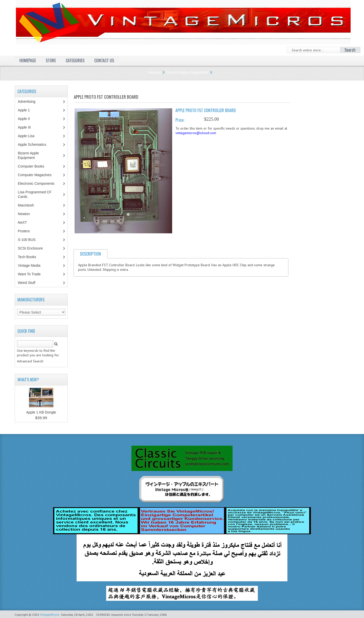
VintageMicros (50, 615)
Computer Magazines (38, 175)
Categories (75, 60)
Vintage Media (32, 265)
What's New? (28, 380)
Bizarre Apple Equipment (188, 72)
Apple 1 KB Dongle (41, 412)
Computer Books (35, 166)
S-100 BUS (29, 240)
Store (51, 60)
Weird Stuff (29, 283)
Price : (180, 120)
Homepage (28, 60)
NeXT (22, 222)
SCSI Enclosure (33, 248)
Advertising (29, 101)
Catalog (154, 72)
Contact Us (104, 60)
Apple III (27, 127)
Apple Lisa (30, 136)
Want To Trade (29, 274)
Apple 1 (27, 110)
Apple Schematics (35, 145)
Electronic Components (39, 183)
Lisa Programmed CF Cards (35, 194)
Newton (24, 214)
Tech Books (31, 257)
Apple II (27, 119)
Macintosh (29, 205)
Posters (27, 231)
